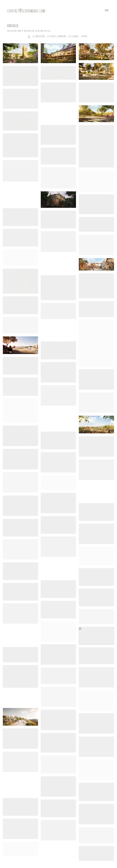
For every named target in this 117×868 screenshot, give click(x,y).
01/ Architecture (39, 36)
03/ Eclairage (74, 36)
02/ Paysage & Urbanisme (57, 36)
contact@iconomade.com (26, 10)
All (29, 36)
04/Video (84, 36)
